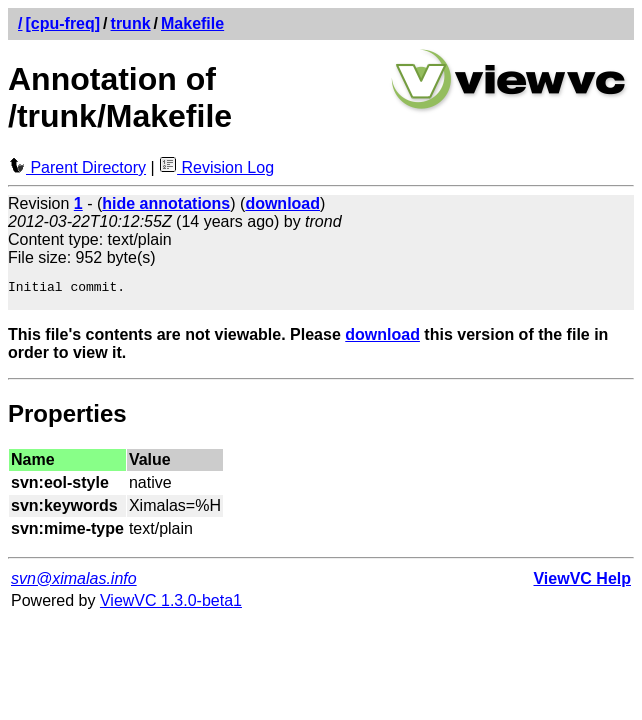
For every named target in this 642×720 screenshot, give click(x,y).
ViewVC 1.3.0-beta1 (171, 606)
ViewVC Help (582, 584)
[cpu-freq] (62, 23)
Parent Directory (77, 167)
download (382, 340)
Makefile (192, 23)
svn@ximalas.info (74, 584)
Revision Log (216, 167)
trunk (131, 23)
